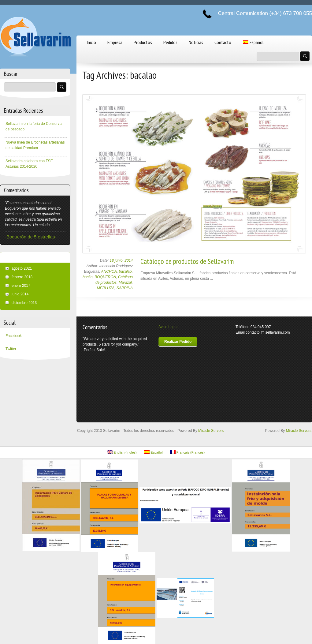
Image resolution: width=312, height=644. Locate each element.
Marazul (125, 283)
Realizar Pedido (178, 342)
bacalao (125, 271)
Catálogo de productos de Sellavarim (187, 261)
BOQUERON (105, 277)
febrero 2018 (22, 277)
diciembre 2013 (24, 303)
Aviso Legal (168, 327)
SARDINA (125, 288)
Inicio (91, 42)
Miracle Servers (211, 431)
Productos (143, 42)
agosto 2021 (22, 268)
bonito (88, 277)
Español (253, 42)
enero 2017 (21, 286)
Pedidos (170, 42)
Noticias (196, 42)
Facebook (14, 336)
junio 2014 (20, 294)
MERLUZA (106, 288)
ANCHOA (109, 271)
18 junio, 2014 (121, 260)
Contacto (223, 42)
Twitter (11, 349)
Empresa (115, 42)
